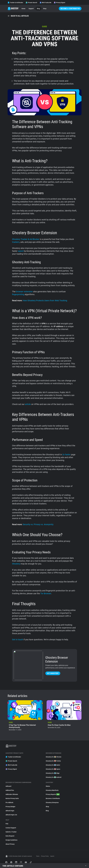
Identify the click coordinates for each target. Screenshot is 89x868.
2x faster (66, 455)
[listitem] (25, 716)
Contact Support (11, 828)
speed (21, 251)
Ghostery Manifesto (52, 790)
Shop (45, 9)
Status (48, 786)
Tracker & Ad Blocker (15, 3)
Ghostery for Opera (53, 769)
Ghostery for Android (54, 777)
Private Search (31, 3)
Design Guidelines (11, 840)
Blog (38, 9)
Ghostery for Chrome (54, 757)
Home (23, 9)
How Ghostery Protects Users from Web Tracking (45, 301)
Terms (38, 856)
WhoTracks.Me (45, 3)
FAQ (7, 824)
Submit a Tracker (11, 832)
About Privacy (10, 844)
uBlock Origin (10, 811)
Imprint (52, 856)
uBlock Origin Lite (11, 815)
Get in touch (18, 640)
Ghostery (16, 564)
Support (31, 9)
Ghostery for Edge (53, 773)
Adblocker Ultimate (12, 794)
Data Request (10, 836)
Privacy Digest (59, 3)
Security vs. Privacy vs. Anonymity (38, 524)
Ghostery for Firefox (53, 761)
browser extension (24, 292)
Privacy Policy (45, 856)
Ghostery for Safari (53, 765)
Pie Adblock (9, 803)
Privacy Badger (10, 807)
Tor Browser (46, 593)
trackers (16, 242)
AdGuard (8, 786)
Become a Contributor (70, 9)
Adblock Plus (10, 790)
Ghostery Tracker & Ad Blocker (26, 239)
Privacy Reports (53, 794)
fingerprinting (18, 294)
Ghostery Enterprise (52, 803)
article (28, 404)
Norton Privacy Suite (12, 798)
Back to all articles (18, 16)
